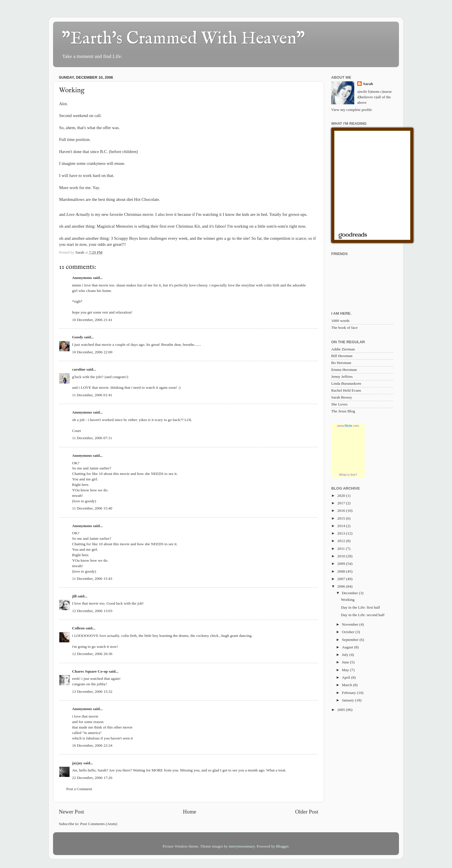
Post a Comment (79, 789)
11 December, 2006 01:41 (92, 395)
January (348, 700)
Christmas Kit (188, 226)
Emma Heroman (344, 370)
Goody (78, 337)
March (348, 685)
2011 (342, 549)
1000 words (340, 321)
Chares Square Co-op (90, 671)
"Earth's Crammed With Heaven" (183, 39)
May (346, 670)
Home (190, 812)
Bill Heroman (342, 356)
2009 (342, 564)
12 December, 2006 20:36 (92, 654)
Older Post (307, 812)
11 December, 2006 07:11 (92, 438)
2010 (342, 556)
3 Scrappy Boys (125, 238)
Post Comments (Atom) (99, 824)
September (351, 640)
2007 (342, 579)
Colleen (78, 628)
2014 (342, 526)
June (346, 662)
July (346, 655)
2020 (342, 496)
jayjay (77, 763)
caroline (79, 369)
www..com (348, 426)
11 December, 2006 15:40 (92, 508)
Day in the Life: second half (363, 615)
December (350, 593)
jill (74, 596)
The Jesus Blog (343, 411)
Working (348, 600)
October (349, 632)
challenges (158, 238)
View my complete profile (352, 110)
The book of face (344, 328)
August (348, 647)
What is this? (348, 475)
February (349, 693)
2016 (342, 511)
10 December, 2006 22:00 (92, 352)
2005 (342, 710)
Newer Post (71, 812)
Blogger (282, 846)
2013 (342, 533)
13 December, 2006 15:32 (92, 691)
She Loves (339, 404)
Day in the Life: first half (360, 607)
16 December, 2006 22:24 (92, 745)
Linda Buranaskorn (346, 383)
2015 (342, 518)
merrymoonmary (242, 846)
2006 (342, 586)
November (351, 624)
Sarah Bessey (342, 397)
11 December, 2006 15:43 (92, 579)
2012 (342, 541)
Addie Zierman (343, 349)
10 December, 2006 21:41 (92, 320)
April (346, 677)
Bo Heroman (341, 363)
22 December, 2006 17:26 (92, 778)
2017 (342, 503)
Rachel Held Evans (346, 390)
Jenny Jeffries (342, 377)
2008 (342, 571)
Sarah (368, 84)
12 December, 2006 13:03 (92, 611)
